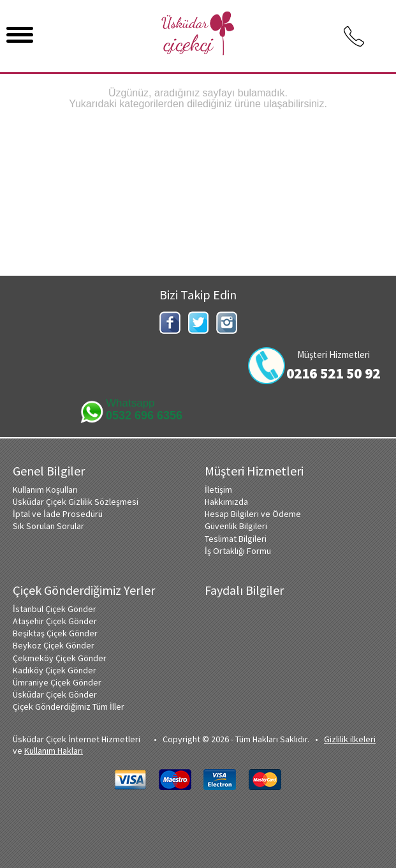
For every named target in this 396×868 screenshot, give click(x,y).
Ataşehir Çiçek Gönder (55, 621)
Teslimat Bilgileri (236, 539)
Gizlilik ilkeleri (350, 739)
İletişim (218, 490)
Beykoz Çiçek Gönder (54, 645)
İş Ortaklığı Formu (238, 551)
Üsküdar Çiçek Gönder (55, 694)
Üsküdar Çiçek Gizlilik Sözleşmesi (76, 502)
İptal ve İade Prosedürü (58, 514)
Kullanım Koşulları (45, 490)
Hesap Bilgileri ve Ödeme (253, 514)
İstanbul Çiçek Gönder (55, 609)
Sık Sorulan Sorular (48, 526)
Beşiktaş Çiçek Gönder (55, 633)
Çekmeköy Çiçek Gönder (60, 658)
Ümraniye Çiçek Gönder (57, 682)
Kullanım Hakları (54, 751)
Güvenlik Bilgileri (236, 526)
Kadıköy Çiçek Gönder (55, 670)
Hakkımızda (226, 502)
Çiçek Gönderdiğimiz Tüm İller (69, 707)
